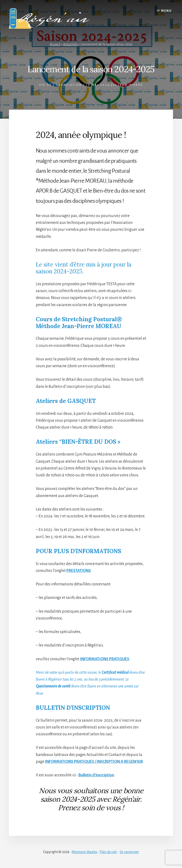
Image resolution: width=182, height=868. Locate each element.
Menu (166, 11)
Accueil (55, 44)
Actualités (70, 44)
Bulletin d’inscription (96, 775)
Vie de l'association (61, 85)
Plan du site (108, 852)
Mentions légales (84, 852)
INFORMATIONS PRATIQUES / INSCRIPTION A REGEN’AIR (94, 762)
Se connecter (129, 852)
